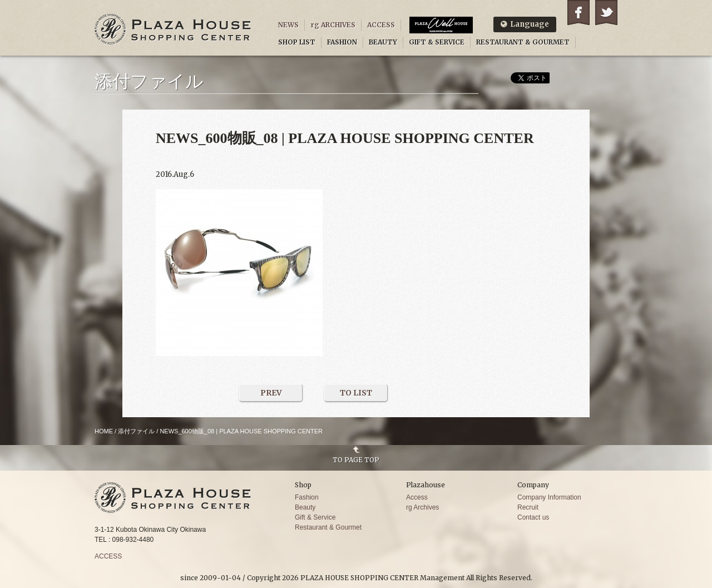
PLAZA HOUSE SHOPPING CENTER (173, 29)
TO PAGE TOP (356, 459)
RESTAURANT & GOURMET (523, 42)
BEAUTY (383, 42)
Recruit (528, 507)
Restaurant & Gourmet (328, 527)
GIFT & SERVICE (437, 42)
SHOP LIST (297, 42)
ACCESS (381, 25)
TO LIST (356, 393)
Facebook (578, 13)
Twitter (606, 13)
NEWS (288, 25)
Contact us (533, 517)
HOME (104, 431)
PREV (271, 393)
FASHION (342, 42)
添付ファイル (136, 431)
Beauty (305, 507)
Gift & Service (315, 517)
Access (417, 497)
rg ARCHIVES (333, 25)
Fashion (307, 497)
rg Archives (422, 507)
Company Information (549, 497)
